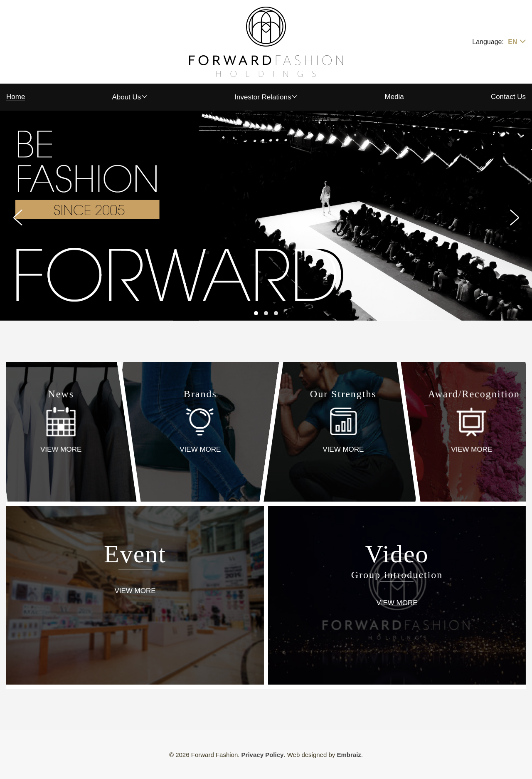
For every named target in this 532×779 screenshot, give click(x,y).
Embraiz (349, 755)
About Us (126, 97)
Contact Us (508, 97)
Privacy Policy (263, 755)
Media (394, 97)
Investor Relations (263, 97)
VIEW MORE (61, 449)
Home (16, 97)
